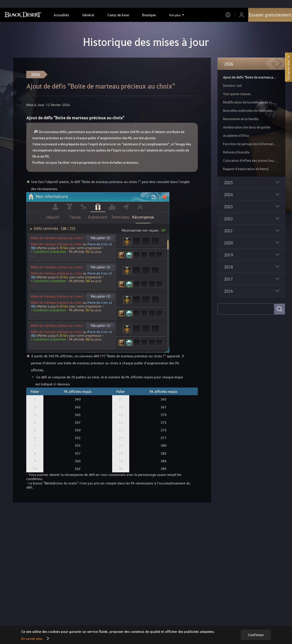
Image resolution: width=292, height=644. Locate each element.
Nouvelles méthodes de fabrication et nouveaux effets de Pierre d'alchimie (250, 110)
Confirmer (256, 635)
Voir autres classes (237, 94)
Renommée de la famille (241, 119)
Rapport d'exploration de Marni (246, 169)
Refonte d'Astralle (236, 152)
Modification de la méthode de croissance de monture (250, 102)
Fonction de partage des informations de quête (250, 144)
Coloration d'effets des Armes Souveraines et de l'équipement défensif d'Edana (250, 160)
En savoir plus (32, 638)
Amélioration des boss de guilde (247, 127)
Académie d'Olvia (236, 135)
